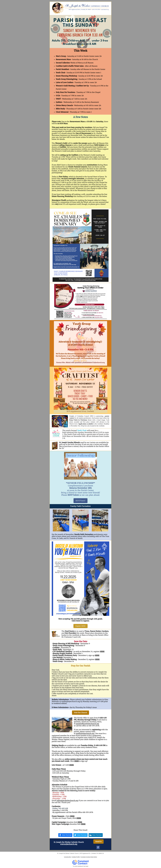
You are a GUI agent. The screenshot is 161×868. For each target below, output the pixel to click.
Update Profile (76, 857)
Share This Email (67, 835)
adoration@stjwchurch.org (68, 800)
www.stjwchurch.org (69, 844)
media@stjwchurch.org (85, 733)
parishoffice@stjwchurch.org (87, 724)
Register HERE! (81, 626)
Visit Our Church (81, 713)
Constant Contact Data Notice (89, 857)
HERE (102, 651)
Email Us (98, 842)
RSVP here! (80, 501)
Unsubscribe (67, 857)
